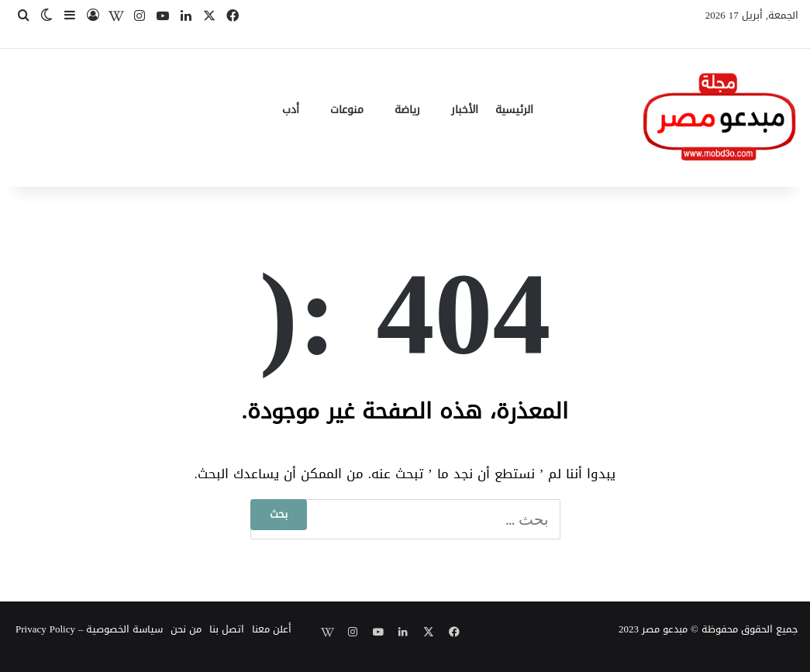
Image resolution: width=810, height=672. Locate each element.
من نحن (186, 629)
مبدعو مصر (665, 629)
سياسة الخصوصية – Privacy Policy (89, 629)
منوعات (347, 110)
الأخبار (465, 110)
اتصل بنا (227, 629)
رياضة (407, 110)
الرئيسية (514, 110)
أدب (291, 110)
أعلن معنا (272, 629)
